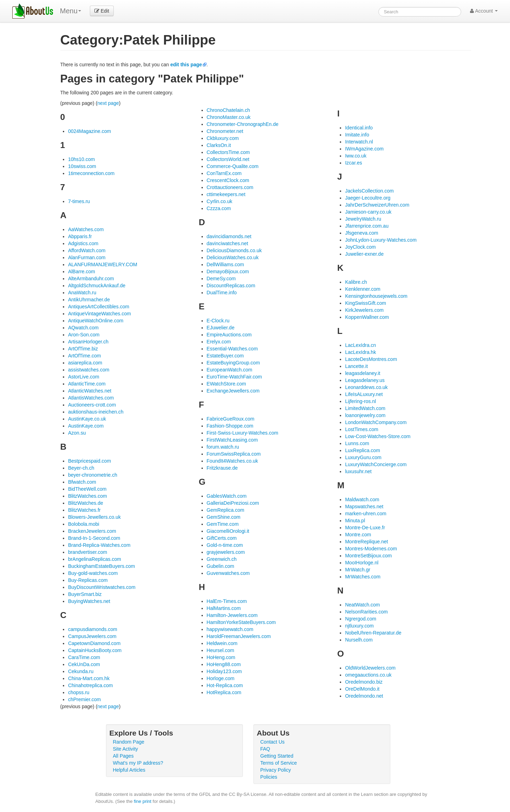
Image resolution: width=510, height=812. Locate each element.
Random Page (129, 742)
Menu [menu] (71, 11)
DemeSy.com (221, 279)
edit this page (186, 65)
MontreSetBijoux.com (368, 556)
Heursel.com (221, 650)
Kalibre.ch (356, 282)
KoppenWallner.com (367, 317)
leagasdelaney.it (363, 373)
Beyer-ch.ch (81, 468)
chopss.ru (79, 692)
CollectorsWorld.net (228, 159)
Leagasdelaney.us (365, 380)
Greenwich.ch (222, 559)
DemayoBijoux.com (228, 271)
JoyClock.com (360, 247)
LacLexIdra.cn (360, 345)
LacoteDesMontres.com (371, 359)
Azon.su (77, 433)
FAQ (265, 749)
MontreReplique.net (366, 542)
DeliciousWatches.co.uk (233, 257)
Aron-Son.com (84, 335)
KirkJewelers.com (364, 310)
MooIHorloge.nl (362, 563)
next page (108, 103)
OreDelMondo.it (362, 689)
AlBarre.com (82, 271)
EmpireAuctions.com (229, 335)
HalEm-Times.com (227, 601)
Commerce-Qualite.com (233, 166)
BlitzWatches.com (88, 496)
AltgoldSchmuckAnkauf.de (97, 286)
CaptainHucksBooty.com (95, 650)
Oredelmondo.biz (364, 682)
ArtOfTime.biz (83, 349)
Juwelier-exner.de (364, 254)
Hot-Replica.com (225, 685)
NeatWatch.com (362, 605)
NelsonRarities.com (366, 612)
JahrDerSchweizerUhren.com (377, 205)
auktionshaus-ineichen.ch (96, 412)
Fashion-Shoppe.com (230, 426)
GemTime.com (223, 524)
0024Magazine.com (90, 131)
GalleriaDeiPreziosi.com (233, 503)
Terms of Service (279, 763)
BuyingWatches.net (89, 601)
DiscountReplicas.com (231, 286)
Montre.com (358, 535)
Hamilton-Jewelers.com (232, 615)
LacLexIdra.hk (360, 352)
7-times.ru (79, 201)
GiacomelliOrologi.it (228, 531)
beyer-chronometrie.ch (93, 475)
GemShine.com (224, 517)
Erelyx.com (219, 342)
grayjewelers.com (226, 552)
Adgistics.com (83, 243)
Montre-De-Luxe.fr (365, 528)
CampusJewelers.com (92, 636)
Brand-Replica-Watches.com (99, 545)
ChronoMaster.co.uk (229, 117)
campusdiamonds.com (93, 629)
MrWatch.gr (358, 570)
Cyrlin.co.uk (220, 201)
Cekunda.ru (81, 671)
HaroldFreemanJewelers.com (239, 636)
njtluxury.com (359, 626)
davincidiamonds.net (229, 236)
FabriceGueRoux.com (231, 419)
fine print (143, 801)
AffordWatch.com (87, 250)
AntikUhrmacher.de (89, 300)
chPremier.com (84, 699)
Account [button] (484, 11)
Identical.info (359, 128)
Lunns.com (357, 443)
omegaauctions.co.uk (368, 675)
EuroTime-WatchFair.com (234, 377)
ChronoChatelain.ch (228, 110)
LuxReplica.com (363, 450)
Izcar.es (353, 163)
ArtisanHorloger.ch (88, 342)
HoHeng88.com (224, 664)
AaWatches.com (86, 229)
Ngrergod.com (361, 619)
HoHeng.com (221, 657)
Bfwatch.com (82, 482)
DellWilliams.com (226, 264)
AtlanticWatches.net (90, 391)
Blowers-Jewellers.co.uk (94, 517)
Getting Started (277, 756)
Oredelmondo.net (364, 696)
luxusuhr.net (358, 471)
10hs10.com (81, 159)
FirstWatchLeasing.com (232, 440)
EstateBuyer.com (225, 356)
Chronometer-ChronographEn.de (243, 124)
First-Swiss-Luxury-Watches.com (243, 433)
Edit (102, 11)
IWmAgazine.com (364, 149)
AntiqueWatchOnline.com (96, 321)
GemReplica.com (226, 510)
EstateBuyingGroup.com (233, 363)
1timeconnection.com (91, 173)
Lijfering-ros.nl (360, 401)
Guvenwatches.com (228, 573)
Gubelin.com (221, 566)
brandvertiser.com (88, 552)
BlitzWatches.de (86, 503)
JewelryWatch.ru (363, 219)
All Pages (123, 756)
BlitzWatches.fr (84, 510)
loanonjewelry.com (365, 415)
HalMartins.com (224, 608)
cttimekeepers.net (226, 194)
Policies (269, 777)
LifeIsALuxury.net (364, 394)
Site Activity (126, 749)
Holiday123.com (224, 671)
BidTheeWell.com (87, 489)
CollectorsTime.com (228, 152)
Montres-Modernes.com (371, 549)
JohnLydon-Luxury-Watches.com (381, 240)
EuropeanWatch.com (230, 370)
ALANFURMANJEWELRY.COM (103, 264)
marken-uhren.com (366, 514)
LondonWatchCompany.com (376, 422)
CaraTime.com (84, 657)
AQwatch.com (83, 328)
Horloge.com (221, 678)
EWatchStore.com (226, 384)
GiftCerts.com (222, 538)
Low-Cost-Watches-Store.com (378, 436)
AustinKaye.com (86, 426)
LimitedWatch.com (365, 408)
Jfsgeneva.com (362, 233)
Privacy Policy (276, 770)
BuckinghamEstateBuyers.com (102, 566)
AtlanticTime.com (87, 384)
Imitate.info (357, 135)
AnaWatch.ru (82, 293)
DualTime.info (222, 293)
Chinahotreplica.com (91, 685)
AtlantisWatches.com (91, 398)
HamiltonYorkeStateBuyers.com (241, 622)
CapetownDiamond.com (94, 643)
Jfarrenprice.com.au (367, 226)
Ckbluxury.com (223, 138)
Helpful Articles (129, 770)
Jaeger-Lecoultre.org (368, 198)
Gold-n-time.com (225, 545)
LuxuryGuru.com (363, 457)
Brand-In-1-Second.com (94, 538)
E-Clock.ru (218, 321)
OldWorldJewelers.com (370, 668)
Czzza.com (219, 208)
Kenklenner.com (363, 289)
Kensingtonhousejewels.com (376, 296)
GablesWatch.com (227, 496)
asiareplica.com (85, 363)
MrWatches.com (363, 577)
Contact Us (273, 742)
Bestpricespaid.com (90, 461)
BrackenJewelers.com (92, 531)
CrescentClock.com (228, 180)
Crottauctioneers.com (230, 187)
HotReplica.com (224, 692)
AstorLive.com (84, 377)
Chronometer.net (225, 131)
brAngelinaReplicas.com (95, 559)
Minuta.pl (355, 521)
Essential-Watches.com (232, 349)
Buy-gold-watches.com (93, 573)
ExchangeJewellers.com (233, 391)
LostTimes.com (362, 429)
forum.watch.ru (223, 447)
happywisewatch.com (230, 629)
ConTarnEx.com (224, 173)
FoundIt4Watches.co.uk (233, 461)
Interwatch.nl (359, 142)
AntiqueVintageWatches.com (100, 314)
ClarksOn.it (219, 145)
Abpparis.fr (80, 236)
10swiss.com (82, 166)
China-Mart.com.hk (89, 678)
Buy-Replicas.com (88, 580)
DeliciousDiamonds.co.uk (234, 250)
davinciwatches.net (227, 243)
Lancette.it (356, 366)
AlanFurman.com (87, 257)
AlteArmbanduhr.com (91, 279)
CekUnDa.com (84, 664)
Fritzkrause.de (222, 468)
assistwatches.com (89, 370)
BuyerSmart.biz (85, 594)
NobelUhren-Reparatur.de (373, 633)
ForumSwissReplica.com (234, 454)
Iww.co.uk (356, 156)
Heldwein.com (222, 643)
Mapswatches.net (364, 506)
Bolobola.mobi (84, 524)
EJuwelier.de (221, 328)
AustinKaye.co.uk (87, 419)
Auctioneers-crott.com (92, 405)
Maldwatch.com (362, 499)
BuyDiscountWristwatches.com (102, 587)
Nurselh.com (359, 640)
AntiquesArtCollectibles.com (99, 307)
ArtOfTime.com (85, 356)
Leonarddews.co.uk (366, 387)
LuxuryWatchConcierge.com (376, 464)
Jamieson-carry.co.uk (368, 212)
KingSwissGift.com (366, 303)
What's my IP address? (138, 763)
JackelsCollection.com (369, 191)
